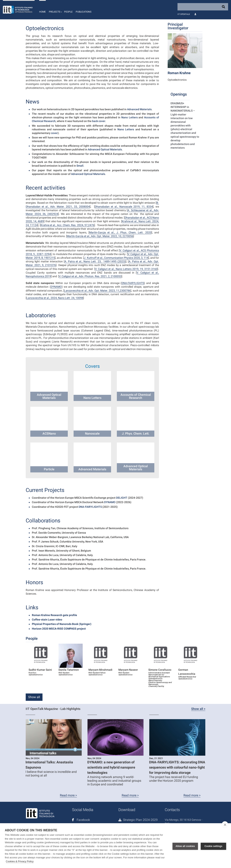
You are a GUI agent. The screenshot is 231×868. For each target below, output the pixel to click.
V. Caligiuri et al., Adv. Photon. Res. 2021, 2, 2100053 (90, 276)
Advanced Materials (139, 109)
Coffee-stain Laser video (47, 620)
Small (80, 166)
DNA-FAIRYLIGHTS (133, 283)
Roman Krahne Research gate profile (54, 615)
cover (54, 133)
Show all (34, 697)
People (68, 12)
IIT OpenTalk (184, 14)
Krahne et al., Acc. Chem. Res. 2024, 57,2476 (67, 225)
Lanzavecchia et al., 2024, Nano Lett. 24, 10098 (55, 298)
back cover (99, 121)
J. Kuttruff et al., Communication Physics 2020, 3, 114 (116, 258)
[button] (55, 10)
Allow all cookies (185, 846)
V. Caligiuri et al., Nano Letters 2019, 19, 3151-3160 (126, 269)
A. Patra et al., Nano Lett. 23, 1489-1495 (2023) (95, 261)
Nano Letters (130, 117)
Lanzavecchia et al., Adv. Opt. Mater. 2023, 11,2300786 (97, 291)
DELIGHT (122, 498)
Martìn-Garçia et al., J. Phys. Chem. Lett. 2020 (120, 232)
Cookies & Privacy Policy (20, 861)
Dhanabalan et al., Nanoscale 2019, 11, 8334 (124, 207)
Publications (84, 12)
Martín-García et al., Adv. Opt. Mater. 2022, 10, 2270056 (100, 236)
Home (42, 12)
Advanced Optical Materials (105, 149)
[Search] (203, 7)
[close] (225, 825)
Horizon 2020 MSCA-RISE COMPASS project (59, 629)
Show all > (198, 709)
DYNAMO (56, 287)
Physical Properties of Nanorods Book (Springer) (62, 624)
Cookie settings (213, 846)
